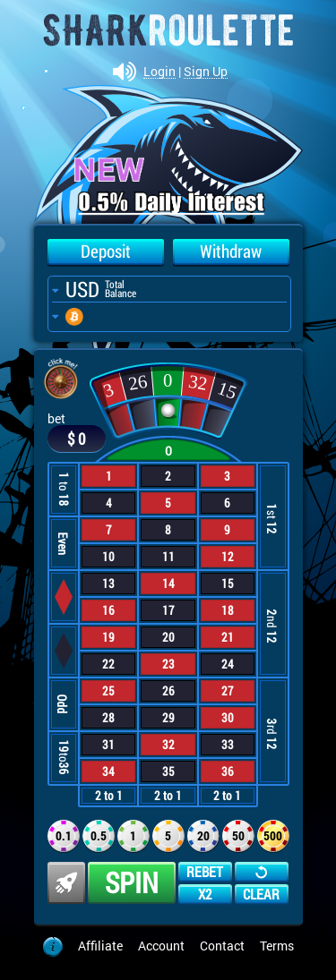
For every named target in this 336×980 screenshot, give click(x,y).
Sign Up (206, 72)
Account (161, 946)
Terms (277, 946)
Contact (222, 946)
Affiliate (100, 946)
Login (159, 72)
